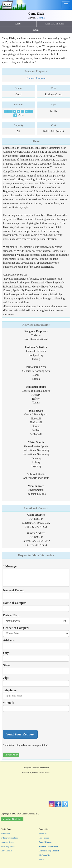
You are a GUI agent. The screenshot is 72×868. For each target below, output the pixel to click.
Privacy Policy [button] (12, 755)
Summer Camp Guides (49, 847)
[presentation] (32, 721)
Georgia (41, 18)
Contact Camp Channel (49, 851)
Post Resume (44, 838)
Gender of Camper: (16, 628)
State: (7, 665)
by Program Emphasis (9, 838)
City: (6, 653)
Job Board (43, 833)
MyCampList (45, 855)
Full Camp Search (8, 847)
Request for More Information (36, 555)
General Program (36, 78)
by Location (5, 833)
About (18, 24)
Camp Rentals (6, 851)
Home (41, 859)
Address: (9, 640)
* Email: (9, 703)
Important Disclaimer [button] (12, 819)
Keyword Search (7, 842)
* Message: (10, 566)
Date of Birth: (12, 615)
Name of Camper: (15, 603)
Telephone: (10, 690)
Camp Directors (46, 842)
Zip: (6, 678)
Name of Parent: (14, 590)
